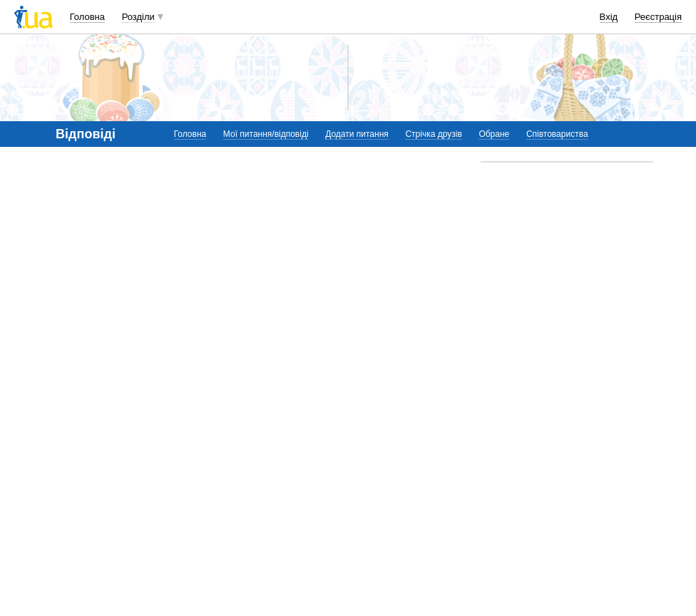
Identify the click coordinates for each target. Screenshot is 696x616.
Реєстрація (658, 17)
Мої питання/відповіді (266, 134)
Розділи (138, 17)
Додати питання (357, 134)
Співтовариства (557, 134)
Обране (494, 134)
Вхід (609, 17)
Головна (87, 17)
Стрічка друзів (433, 134)
